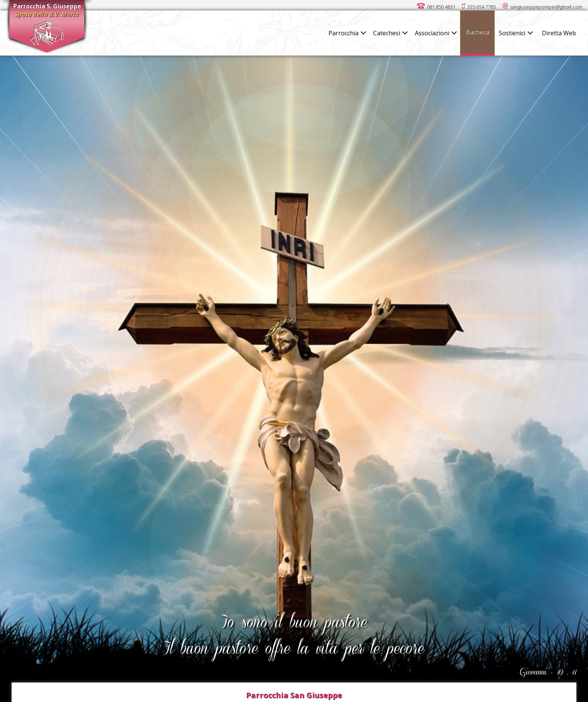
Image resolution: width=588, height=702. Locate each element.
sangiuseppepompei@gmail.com (546, 7)
